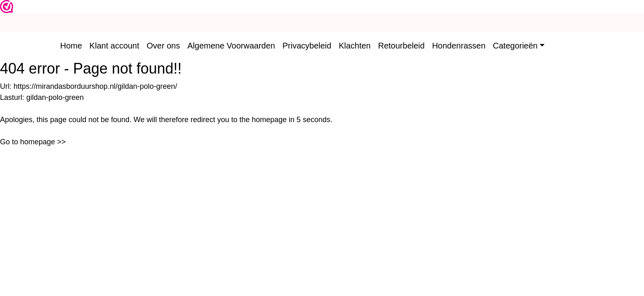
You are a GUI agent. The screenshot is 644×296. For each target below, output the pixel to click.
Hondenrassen (459, 46)
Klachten (355, 46)
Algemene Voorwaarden (231, 46)
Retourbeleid (401, 46)
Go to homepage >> (33, 142)
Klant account (114, 46)
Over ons (163, 46)
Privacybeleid (307, 46)
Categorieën (515, 46)
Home (71, 46)
